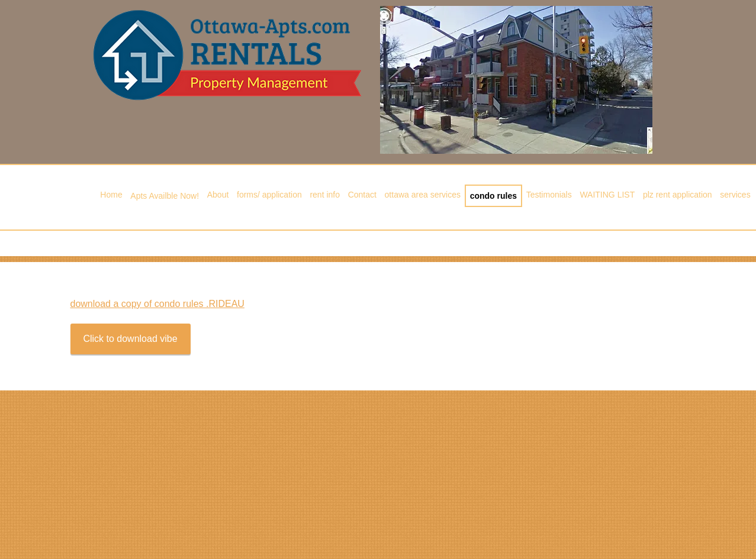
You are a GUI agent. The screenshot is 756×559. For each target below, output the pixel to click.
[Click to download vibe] (131, 339)
